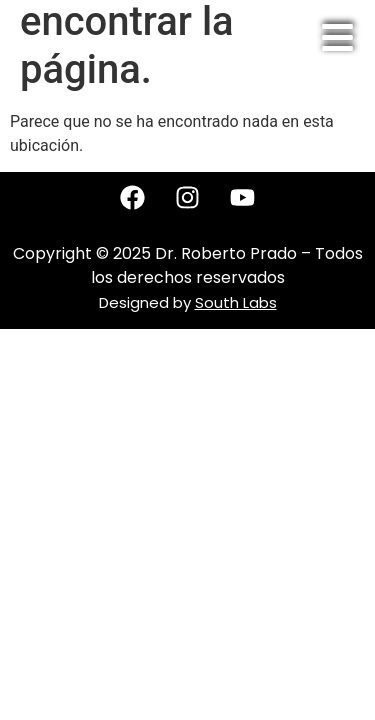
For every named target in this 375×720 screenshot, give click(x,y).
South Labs (236, 302)
